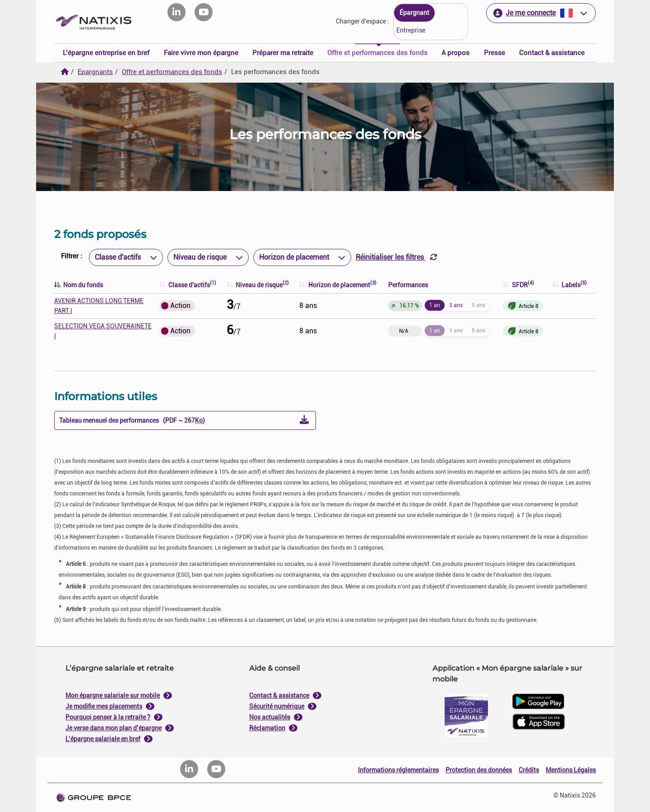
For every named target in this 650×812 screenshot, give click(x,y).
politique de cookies (271, 476)
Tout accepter (369, 498)
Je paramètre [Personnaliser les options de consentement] (265, 315)
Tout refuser (281, 498)
